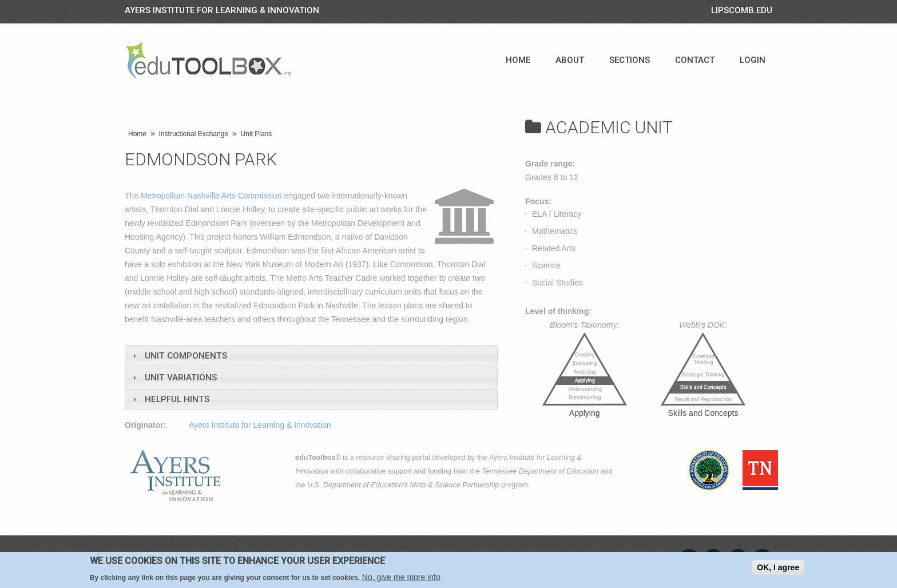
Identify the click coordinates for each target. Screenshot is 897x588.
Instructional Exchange (194, 134)
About (570, 60)
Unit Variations (181, 378)
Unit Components (186, 356)
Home (518, 60)
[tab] (311, 355)
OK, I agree (778, 567)
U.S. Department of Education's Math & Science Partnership (403, 485)
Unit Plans (257, 134)
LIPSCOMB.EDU (742, 10)
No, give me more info (401, 577)
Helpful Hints (177, 399)
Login (753, 60)
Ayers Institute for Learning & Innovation (222, 10)
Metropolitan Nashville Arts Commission (211, 196)
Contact (695, 60)
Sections (630, 60)
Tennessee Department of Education (540, 471)
